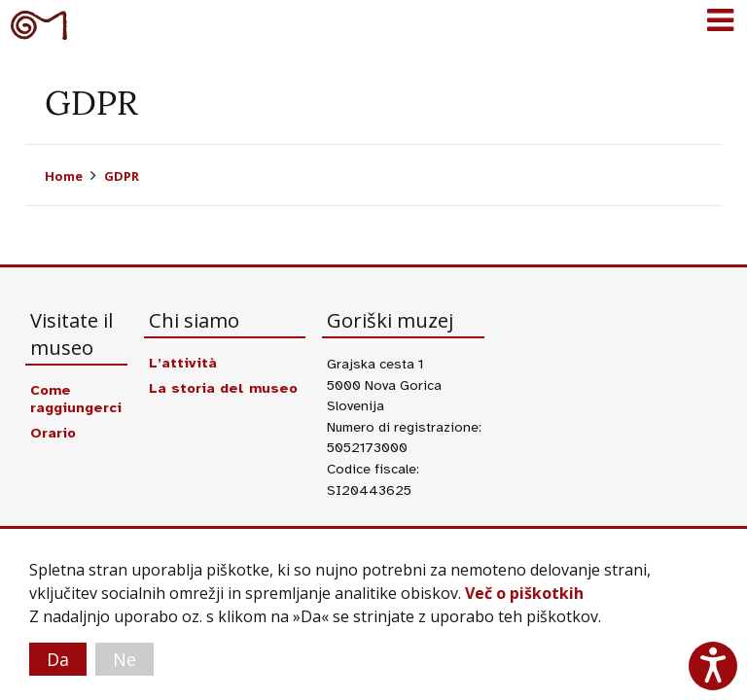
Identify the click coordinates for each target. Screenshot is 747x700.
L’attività (183, 363)
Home (64, 176)
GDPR (122, 176)
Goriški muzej (39, 24)
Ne (124, 659)
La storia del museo (223, 388)
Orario (53, 433)
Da (58, 659)
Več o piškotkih (524, 593)
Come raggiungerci (76, 399)
